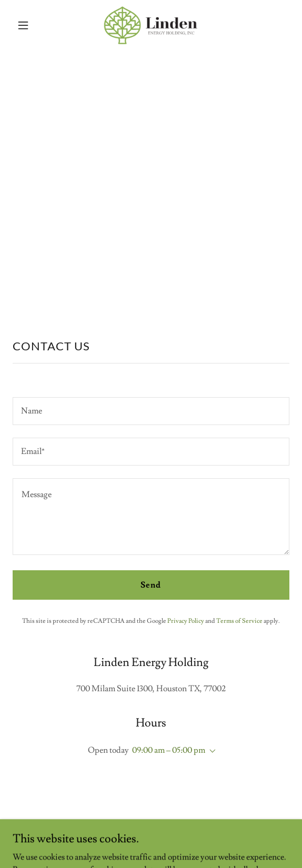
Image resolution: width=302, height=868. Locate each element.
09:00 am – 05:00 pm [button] (169, 750)
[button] (33, 25)
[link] (151, 25)
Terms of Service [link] (239, 621)
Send (151, 585)
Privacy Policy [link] (186, 621)
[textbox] (151, 411)
